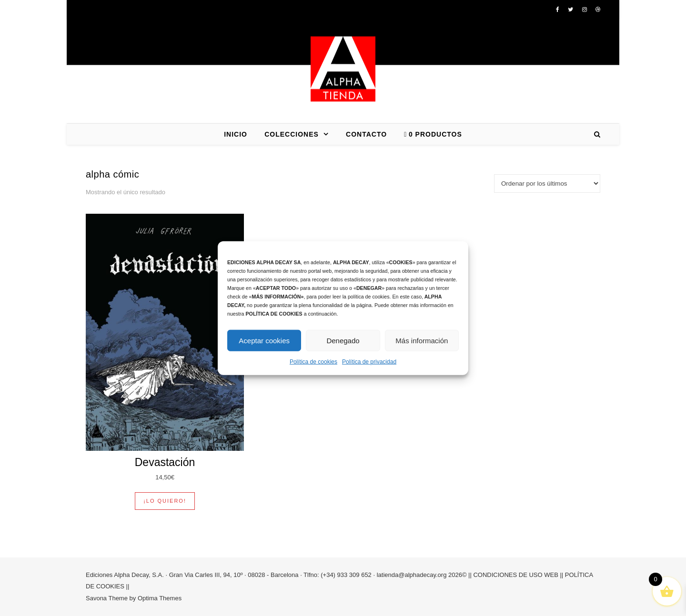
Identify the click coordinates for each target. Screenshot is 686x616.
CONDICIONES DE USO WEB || (518, 575)
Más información (422, 340)
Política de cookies (313, 362)
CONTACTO (366, 134)
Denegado (343, 340)
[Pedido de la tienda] (547, 184)
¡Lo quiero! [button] (165, 501)
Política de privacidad (369, 362)
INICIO (236, 134)
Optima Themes (160, 598)
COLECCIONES (292, 134)
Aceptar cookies (264, 340)
